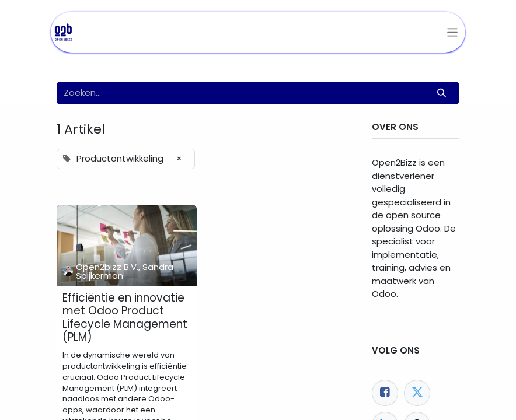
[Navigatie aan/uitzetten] (453, 32)
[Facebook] (385, 393)
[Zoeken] (442, 93)
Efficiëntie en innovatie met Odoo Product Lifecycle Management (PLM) (125, 318)
